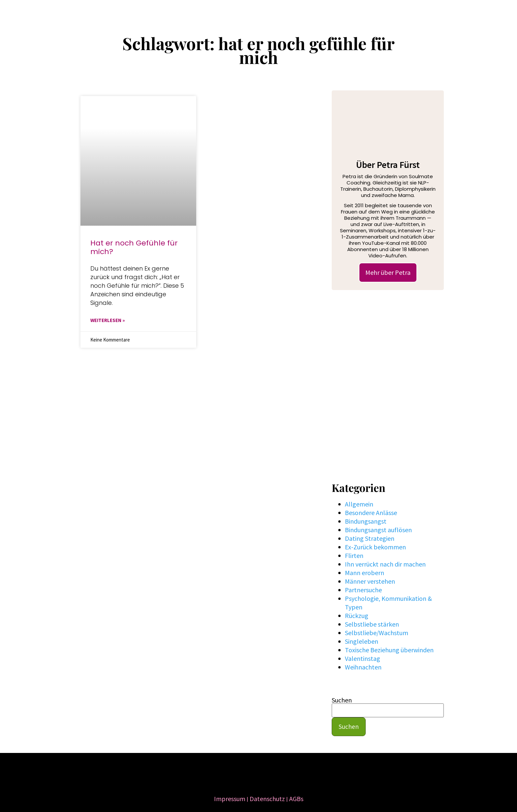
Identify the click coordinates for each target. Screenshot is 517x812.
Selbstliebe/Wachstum (377, 633)
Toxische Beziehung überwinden (389, 650)
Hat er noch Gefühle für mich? (134, 247)
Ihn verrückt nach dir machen (385, 564)
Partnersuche (363, 590)
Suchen (342, 700)
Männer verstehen (370, 581)
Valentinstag (363, 658)
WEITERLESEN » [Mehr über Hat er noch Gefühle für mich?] (108, 320)
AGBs (296, 799)
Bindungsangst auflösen (378, 530)
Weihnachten (363, 667)
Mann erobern (365, 573)
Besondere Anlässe (371, 513)
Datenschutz (267, 799)
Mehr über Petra (388, 272)
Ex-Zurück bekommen (375, 547)
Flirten (354, 555)
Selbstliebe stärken (372, 624)
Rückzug (357, 616)
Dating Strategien (370, 538)
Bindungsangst (366, 521)
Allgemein (359, 504)
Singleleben (362, 641)
